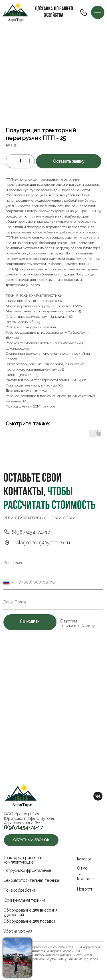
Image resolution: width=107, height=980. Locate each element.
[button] (31, 840)
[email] (53, 602)
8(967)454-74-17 (31, 532)
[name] (53, 563)
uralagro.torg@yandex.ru (41, 542)
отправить (30, 622)
